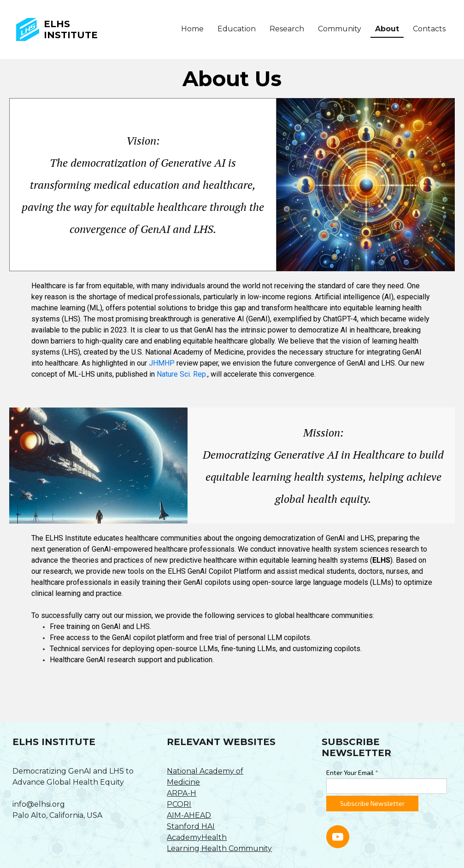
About (387, 29)
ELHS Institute (71, 29)
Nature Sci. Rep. (182, 374)
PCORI (179, 804)
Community (340, 29)
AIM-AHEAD (189, 815)
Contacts (429, 29)
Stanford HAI (191, 826)
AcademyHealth (197, 837)
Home (192, 29)
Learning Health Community (219, 848)
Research (287, 29)
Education (237, 29)
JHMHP (163, 363)
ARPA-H (182, 793)
